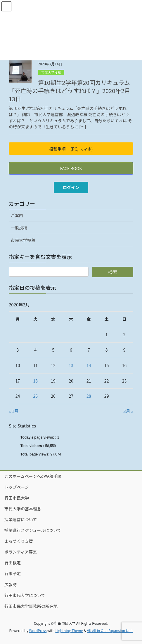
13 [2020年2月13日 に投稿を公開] (71, 365)
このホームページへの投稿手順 (33, 476)
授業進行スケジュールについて (33, 530)
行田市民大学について (25, 595)
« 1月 (14, 411)
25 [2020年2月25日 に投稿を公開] (35, 396)
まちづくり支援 (19, 541)
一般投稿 (19, 228)
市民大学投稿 (51, 72)
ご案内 (17, 215)
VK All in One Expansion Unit (110, 630)
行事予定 (13, 573)
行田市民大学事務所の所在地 (31, 606)
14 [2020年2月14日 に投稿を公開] (89, 365)
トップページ (17, 487)
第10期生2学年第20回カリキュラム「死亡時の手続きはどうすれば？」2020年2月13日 (70, 91)
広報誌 (11, 584)
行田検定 (13, 563)
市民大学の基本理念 (23, 509)
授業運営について (21, 519)
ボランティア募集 (21, 552)
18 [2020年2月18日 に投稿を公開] (35, 381)
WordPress (38, 630)
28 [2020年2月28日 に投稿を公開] (89, 396)
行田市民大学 (17, 498)
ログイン (71, 187)
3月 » (128, 411)
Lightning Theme (69, 630)
